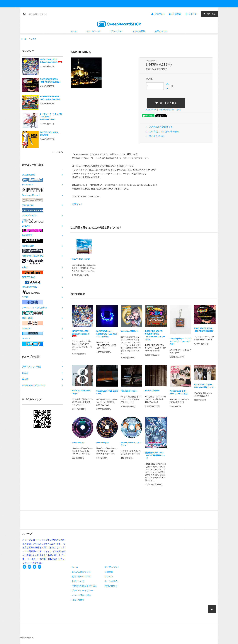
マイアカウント (112, 567)
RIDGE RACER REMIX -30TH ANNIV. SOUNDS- (50, 98)
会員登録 (177, 14)
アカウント (160, 14)
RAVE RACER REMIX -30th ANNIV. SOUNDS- (50, 81)
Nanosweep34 (78, 443)
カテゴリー (94, 31)
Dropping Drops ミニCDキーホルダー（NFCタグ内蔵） (180, 341)
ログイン (193, 14)
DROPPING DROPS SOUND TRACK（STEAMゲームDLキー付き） (155, 335)
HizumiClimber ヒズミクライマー (131, 444)
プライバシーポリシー (82, 590)
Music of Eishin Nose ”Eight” (81, 392)
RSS (74, 600)
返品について (151, 110)
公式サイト (77, 204)
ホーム (74, 31)
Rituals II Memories (129, 391)
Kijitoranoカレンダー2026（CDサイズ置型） (179, 392)
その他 (33, 39)
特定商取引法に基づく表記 (170, 110)
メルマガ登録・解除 (81, 595)
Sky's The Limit (81, 259)
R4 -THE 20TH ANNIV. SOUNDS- (49, 134)
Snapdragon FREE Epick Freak (107, 392)
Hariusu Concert (152, 391)
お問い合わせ (161, 31)
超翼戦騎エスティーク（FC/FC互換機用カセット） (155, 455)
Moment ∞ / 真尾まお (130, 331)
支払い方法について (81, 572)
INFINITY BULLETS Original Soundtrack (51, 61)
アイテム (209, 14)
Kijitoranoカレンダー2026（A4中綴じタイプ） (205, 386)
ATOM (81, 600)
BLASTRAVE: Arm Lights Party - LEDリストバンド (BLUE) (107, 334)
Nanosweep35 (102, 443)
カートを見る (111, 581)
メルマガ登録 (139, 31)
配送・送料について (81, 576)
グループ (117, 31)
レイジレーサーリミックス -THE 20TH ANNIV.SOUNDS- (51, 117)
